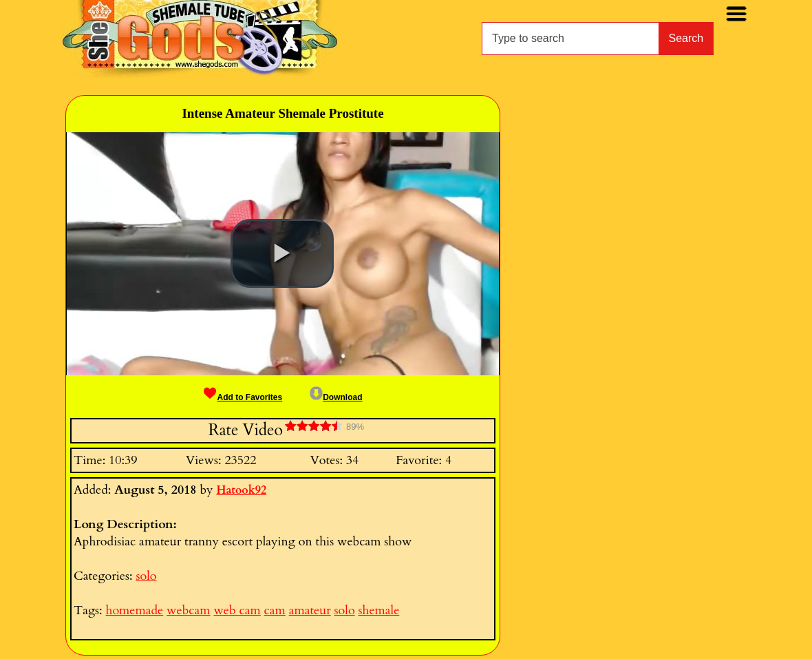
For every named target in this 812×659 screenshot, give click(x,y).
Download (336, 397)
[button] (282, 253)
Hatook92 (241, 490)
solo (146, 576)
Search (686, 38)
